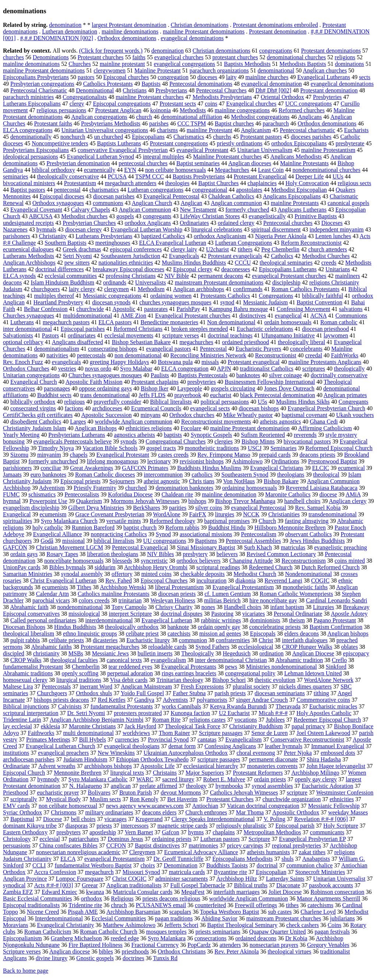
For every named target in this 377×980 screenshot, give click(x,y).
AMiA (353, 494)
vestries (67, 369)
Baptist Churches (219, 183)
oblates (350, 647)
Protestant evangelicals (235, 256)
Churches (80, 64)
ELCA (68, 859)
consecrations (210, 938)
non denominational (138, 355)
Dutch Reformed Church (331, 567)
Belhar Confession (46, 309)
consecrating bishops (113, 349)
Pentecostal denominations (201, 84)
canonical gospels (348, 203)
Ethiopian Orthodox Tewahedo (153, 759)
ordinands (115, 282)
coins (211, 104)
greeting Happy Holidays (119, 362)
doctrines (133, 958)
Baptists (151, 84)
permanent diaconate (273, 759)
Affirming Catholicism (325, 428)
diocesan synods (111, 302)
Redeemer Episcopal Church (327, 720)
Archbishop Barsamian (133, 912)
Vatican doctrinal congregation (263, 806)
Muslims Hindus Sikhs (303, 402)
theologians (291, 475)
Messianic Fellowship (334, 806)
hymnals (46, 229)
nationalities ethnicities (126, 263)
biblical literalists (114, 541)
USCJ (255, 448)
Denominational (95, 90)
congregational (210, 190)
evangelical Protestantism (114, 859)
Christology (17, 839)
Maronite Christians (92, 726)
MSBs (76, 653)
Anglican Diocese (313, 653)
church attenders (327, 249)
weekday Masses (348, 812)
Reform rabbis (182, 528)
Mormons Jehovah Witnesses (145, 501)
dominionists (265, 620)
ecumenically (100, 170)
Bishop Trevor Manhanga (245, 501)
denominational (276, 70)
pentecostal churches (143, 163)
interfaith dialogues (305, 640)
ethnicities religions (149, 428)
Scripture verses (22, 951)
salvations (351, 309)
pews (231, 667)
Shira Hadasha (324, 759)
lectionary (159, 461)
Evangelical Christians (276, 468)
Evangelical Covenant (36, 210)
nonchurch (73, 137)
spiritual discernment (276, 229)
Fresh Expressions (202, 687)
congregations (276, 51)
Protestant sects (178, 104)
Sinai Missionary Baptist (206, 547)
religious (74, 402)
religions (345, 57)
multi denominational (89, 733)
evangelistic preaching (341, 547)
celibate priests (66, 640)
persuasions (17, 845)
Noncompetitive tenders (60, 143)
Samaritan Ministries (28, 574)
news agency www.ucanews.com (145, 806)
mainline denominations (130, 31)
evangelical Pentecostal (258, 508)
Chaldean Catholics (231, 196)
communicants (327, 832)
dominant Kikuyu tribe (30, 826)
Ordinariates (194, 223)
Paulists (160, 375)
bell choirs (83, 819)
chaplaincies (262, 183)
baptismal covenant (304, 415)
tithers (245, 249)
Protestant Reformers (258, 773)
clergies (224, 441)
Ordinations (285, 461)
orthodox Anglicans (148, 223)
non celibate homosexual (68, 806)
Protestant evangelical (253, 362)
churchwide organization (292, 799)
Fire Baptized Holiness (96, 945)
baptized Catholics (163, 236)
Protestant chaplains (155, 382)
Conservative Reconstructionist (307, 740)
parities (178, 508)
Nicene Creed (43, 912)
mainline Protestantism (328, 150)
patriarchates (84, 839)
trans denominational (105, 395)
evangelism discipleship (31, 508)
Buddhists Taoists (227, 865)
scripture (297, 793)
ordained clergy (236, 223)
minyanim (49, 455)
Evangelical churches (251, 104)
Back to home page (26, 971)
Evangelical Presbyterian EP (313, 839)
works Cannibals (181, 706)
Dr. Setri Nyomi (86, 713)
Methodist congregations (260, 117)
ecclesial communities (71, 276)
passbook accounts (331, 885)
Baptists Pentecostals (203, 375)
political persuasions (225, 402)
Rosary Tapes (62, 554)
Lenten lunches (333, 236)
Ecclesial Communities (119, 918)
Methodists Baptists (303, 64)
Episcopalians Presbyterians (36, 77)
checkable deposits (202, 574)
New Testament (198, 210)
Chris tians (202, 481)
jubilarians (342, 918)
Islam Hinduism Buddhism (63, 282)
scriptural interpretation (31, 713)
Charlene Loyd (318, 912)
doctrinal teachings (230, 335)
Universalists (151, 282)
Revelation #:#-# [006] (321, 819)
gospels (125, 216)
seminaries (15, 176)
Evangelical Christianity (65, 925)
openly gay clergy (316, 779)
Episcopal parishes (83, 329)
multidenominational (87, 316)
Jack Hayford (141, 726)
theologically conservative (68, 176)
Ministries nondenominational (281, 667)
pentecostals (91, 355)
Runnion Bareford (93, 528)
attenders (230, 945)
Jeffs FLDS (152, 395)
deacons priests (317, 455)
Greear (90, 885)
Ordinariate (16, 766)
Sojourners (122, 481)
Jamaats (12, 475)
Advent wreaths (57, 766)
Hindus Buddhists (75, 627)
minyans (151, 415)
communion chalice (310, 865)
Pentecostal (213, 349)
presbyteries (202, 382)
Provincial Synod (168, 740)
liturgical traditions (79, 680)
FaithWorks (345, 355)
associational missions (206, 534)
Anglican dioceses (250, 163)
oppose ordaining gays (105, 388)
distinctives (253, 316)
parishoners (17, 236)
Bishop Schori (229, 680)
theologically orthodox (132, 627)
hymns (196, 832)
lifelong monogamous (113, 461)
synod (227, 302)
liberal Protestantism (179, 587)
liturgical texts (127, 773)
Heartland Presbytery (59, 302)
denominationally (31, 137)
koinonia (161, 110)
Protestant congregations (179, 143)
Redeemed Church (271, 567)
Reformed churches (302, 110)
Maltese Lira (18, 687)
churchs (222, 137)
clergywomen (110, 70)
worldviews (136, 733)
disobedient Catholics (36, 422)
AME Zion (134, 316)
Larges (78, 422)
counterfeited (210, 905)
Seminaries (283, 448)
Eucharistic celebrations (265, 329)
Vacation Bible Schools (110, 448)
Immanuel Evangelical (338, 746)
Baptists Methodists (247, 64)
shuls (288, 859)
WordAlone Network (329, 680)
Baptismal (22, 819)
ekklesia (50, 726)
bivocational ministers (29, 183)
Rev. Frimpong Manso (224, 455)
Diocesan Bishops (24, 627)
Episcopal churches (126, 77)
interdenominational (109, 620)
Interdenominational (59, 918)
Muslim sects (105, 799)
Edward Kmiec (59, 892)
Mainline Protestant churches (227, 157)
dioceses (207, 77)
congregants (157, 216)
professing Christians (131, 276)
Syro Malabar (136, 369)
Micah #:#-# (273, 713)
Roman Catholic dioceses (105, 475)
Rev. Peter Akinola (237, 951)
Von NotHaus (239, 481)
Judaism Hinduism (85, 759)
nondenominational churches (327, 170)
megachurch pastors (66, 322)
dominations (350, 64)
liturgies (225, 514)
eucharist (221, 395)
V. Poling (274, 819)
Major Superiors (205, 773)
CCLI (39, 865)
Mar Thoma (250, 812)
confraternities (233, 640)
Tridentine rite (85, 905)
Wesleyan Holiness (173, 600)
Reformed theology (173, 521)
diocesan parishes (114, 196)
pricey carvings (245, 845)
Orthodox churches (192, 415)
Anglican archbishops (199, 289)
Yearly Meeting (21, 435)
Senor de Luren (270, 733)
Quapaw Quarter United (278, 932)
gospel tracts (161, 448)
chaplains (223, 832)
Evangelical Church (34, 382)
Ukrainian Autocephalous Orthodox (186, 753)
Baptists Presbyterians (199, 176)
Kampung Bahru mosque (239, 309)
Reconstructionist (276, 355)
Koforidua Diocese (130, 494)
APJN (224, 369)
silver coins (209, 508)
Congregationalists (85, 97)
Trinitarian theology (180, 680)
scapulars (180, 912)
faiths (139, 57)
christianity (46, 653)
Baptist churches (234, 123)
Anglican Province (25, 879)
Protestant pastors (261, 137)
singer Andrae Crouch (262, 700)
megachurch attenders (131, 183)
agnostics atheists (134, 435)
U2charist (218, 249)
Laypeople (190, 388)
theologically (349, 369)
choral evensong (256, 753)
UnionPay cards (22, 567)
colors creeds (94, 600)
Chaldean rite (177, 494)
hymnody (48, 779)
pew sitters (77, 263)
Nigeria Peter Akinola (281, 236)
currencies (127, 740)
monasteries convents (272, 766)
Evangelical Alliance (58, 534)
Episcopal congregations (122, 104)
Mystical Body (64, 799)
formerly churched (247, 210)
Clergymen (142, 852)
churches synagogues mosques (176, 302)
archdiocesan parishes (29, 759)
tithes (293, 905)
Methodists (193, 110)
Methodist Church (255, 574)
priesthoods (135, 951)
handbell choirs (302, 501)
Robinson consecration (337, 892)
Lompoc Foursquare (80, 879)
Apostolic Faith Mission (94, 382)
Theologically (198, 653)
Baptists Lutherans (119, 143)
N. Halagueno (86, 786)
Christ (266, 640)
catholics (202, 475)
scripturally (24, 799)
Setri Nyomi (77, 256)
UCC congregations (309, 104)
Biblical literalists (171, 402)
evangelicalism (168, 660)
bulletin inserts (155, 653)
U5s (263, 402)
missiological (84, 614)
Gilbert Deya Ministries (96, 508)
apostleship (103, 832)
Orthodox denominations (127, 38)
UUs (338, 176)
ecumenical (351, 468)
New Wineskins (116, 753)
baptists (173, 435)
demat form (182, 746)
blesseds (122, 561)
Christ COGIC (129, 879)
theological (326, 475)
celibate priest (142, 634)
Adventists (175, 700)
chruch (119, 905)
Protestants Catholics (225, 296)
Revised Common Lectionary (281, 554)
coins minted (350, 561)
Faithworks (41, 733)
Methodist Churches (326, 256)
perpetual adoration (130, 673)
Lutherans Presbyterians (104, 236)
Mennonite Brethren (77, 773)
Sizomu (19, 455)
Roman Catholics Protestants (305, 289)
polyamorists (212, 700)
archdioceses (107, 408)
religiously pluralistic (241, 826)
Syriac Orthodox (22, 812)
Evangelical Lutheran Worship (147, 229)
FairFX (198, 514)
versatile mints (124, 521)
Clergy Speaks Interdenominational (213, 819)
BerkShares (147, 508)
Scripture (259, 839)
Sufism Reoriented (263, 435)
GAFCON (15, 547)
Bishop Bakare (281, 481)
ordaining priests (172, 839)
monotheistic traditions (212, 448)
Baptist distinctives (157, 845)
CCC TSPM (192, 123)
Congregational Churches (175, 441)
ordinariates (82, 335)
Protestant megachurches (110, 647)
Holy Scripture (341, 826)
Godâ (47, 541)
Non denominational (231, 322)
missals (210, 362)
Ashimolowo (248, 461)
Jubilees (275, 720)
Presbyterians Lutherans (77, 435)
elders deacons (302, 634)
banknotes (248, 375)
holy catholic (48, 528)
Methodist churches (84, 216)
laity (231, 77)
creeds (329, 263)
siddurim (105, 567)
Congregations (276, 296)
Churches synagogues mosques (105, 375)
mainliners (348, 276)
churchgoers (45, 289)
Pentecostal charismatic (308, 130)
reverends (305, 435)
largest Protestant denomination (129, 25)
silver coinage (286, 375)
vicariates (253, 614)
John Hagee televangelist (336, 766)
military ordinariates (109, 812)
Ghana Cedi (324, 422)
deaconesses (236, 269)
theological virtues (290, 951)
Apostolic (124, 309)
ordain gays (24, 554)
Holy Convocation (307, 183)
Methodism (151, 289)
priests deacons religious (171, 898)
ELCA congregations (28, 130)
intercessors (135, 826)
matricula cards (187, 872)
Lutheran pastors (220, 839)
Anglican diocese (70, 951)
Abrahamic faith (29, 607)
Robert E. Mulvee (224, 779)
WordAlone (167, 514)
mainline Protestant (209, 130)
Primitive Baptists (316, 216)
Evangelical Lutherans (324, 77)
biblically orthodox (33, 402)
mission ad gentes (220, 634)
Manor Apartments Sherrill (328, 898)
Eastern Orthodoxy (25, 832)
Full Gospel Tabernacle (198, 885)
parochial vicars (51, 600)
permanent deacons (220, 276)
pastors (86, 77)
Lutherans (22, 322)
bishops (197, 501)
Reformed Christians (138, 329)
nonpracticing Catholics (119, 534)
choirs (148, 865)
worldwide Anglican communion (133, 422)
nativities (57, 355)
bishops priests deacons (61, 700)
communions (108, 203)
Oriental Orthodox (282, 97)
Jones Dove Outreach (289, 388)
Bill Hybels (93, 740)
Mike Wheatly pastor (248, 415)
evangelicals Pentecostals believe (73, 441)
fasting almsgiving (307, 521)
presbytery (195, 554)
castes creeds (173, 455)
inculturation (212, 581)
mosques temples (166, 932)
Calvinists (70, 706)
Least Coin (271, 170)
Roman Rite (167, 720)
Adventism (52, 488)
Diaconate (288, 885)
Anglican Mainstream (146, 687)
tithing (321, 693)
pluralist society (251, 687)
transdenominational (333, 514)
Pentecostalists (82, 494)
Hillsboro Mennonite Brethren (290, 528)
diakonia (245, 581)
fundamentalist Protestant (33, 667)
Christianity (53, 236)
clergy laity (184, 249)
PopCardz (199, 945)
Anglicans (310, 117)
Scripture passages (221, 733)
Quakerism (89, 501)
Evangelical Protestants (189, 667)
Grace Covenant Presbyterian (110, 514)
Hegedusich (237, 653)
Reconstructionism (304, 561)
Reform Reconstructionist (311, 243)
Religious (122, 898)
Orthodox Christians (182, 951)
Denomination (181, 865)
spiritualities (17, 521)
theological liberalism (29, 634)
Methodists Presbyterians (222, 97)
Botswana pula (175, 362)
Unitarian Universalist (339, 879)
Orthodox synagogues (58, 203)
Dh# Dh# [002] (274, 90)
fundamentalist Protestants (122, 706)
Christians (135, 90)
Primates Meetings (48, 740)
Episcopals (263, 634)
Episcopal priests (80, 481)
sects (365, 77)
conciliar (51, 468)
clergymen (117, 289)
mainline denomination (229, 494)
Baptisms (206, 541)
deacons (13, 282)
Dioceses (332, 223)
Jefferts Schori (181, 925)
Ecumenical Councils (156, 408)
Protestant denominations (331, 51)
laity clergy (82, 289)
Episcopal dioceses (62, 196)
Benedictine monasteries (170, 322)
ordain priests (270, 779)
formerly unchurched (53, 461)
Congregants (353, 402)
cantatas (207, 740)
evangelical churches (179, 57)
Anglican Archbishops (29, 263)
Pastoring (222, 614)
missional (73, 541)
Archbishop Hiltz (237, 879)
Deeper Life (309, 176)
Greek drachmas (82, 249)
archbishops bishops (108, 766)
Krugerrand (149, 819)
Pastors (50, 335)
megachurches (197, 342)
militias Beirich (222, 600)
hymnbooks (229, 786)
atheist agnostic (162, 481)
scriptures (314, 369)
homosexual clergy (25, 680)
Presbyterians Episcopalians (36, 150)
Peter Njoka (298, 753)
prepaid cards (275, 455)
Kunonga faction (190, 713)
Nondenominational (308, 574)
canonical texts (124, 660)
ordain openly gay (219, 627)
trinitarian (130, 600)
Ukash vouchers (355, 415)
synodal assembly (82, 574)
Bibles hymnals (68, 567)
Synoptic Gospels (211, 435)
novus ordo (98, 369)
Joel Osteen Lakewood (323, 733)
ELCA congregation (185, 369)
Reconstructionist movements (216, 422)
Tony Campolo (129, 607)
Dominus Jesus (125, 839)
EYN (130, 170)
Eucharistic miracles (333, 706)
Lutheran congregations (156, 190)
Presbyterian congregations (42, 84)
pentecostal (67, 190)
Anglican (192, 203)
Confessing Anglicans (230, 746)
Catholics (282, 256)
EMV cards (16, 806)
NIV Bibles (160, 554)
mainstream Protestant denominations (219, 282)
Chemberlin (86, 667)
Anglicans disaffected (77, 342)
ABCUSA (40, 216)
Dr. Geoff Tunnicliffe (179, 859)
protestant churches (235, 57)
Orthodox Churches (26, 369)
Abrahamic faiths (51, 647)
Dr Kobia (296, 938)
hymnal (12, 501)
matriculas (293, 547)
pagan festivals (332, 932)
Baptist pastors (28, 190)
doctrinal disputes (181, 614)
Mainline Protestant (158, 70)
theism (297, 620)
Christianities (284, 514)
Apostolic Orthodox (296, 812)
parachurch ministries (28, 97)
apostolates (249, 190)
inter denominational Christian (231, 660)
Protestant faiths (53, 123)
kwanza (95, 892)
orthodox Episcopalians (299, 143)
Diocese (53, 819)
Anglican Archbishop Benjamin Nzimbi (97, 720)
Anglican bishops (348, 634)
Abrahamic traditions (28, 673)
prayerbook (188, 395)
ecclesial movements (129, 335)
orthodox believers (198, 561)
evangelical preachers (63, 753)
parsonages (57, 388)
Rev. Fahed (119, 581)
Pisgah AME (83, 912)
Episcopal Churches (164, 581)
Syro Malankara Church (69, 521)
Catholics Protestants (108, 84)
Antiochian (205, 806)
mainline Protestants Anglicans (325, 362)
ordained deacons (256, 938)
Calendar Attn (52, 594)
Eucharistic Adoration (328, 786)
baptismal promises (227, 521)
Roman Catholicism (48, 932)
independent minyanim (337, 229)
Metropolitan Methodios (272, 832)
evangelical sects (210, 408)
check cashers (303, 925)
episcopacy (356, 653)
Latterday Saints (285, 879)
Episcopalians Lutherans (288, 269)
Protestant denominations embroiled (276, 25)
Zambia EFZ (18, 892)
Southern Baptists (65, 243)
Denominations (51, 57)
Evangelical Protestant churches (193, 316)
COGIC (320, 581)
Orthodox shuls (94, 693)
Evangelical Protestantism (243, 587)
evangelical (288, 316)
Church (267, 521)
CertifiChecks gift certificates (38, 415)
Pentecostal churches (288, 223)
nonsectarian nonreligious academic (78, 852)
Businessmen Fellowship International (270, 382)
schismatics (42, 494)
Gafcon (171, 832)
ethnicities (342, 799)
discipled (14, 653)
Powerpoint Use (48, 501)
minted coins (156, 574)
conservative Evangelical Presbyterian (123, 150)
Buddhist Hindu (227, 528)
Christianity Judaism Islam (35, 428)
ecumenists (55, 587)
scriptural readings (218, 567)
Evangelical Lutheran (167, 620)
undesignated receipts (28, 223)
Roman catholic (339, 322)
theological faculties (74, 660)
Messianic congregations (112, 296)
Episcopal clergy (193, 269)
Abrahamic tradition (299, 660)
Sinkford (336, 667)
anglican (121, 786)
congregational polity (250, 673)
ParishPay (188, 309)
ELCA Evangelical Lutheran (173, 243)
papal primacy (308, 726)
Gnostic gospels (95, 958)
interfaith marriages (236, 892)
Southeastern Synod (245, 475)
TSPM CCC (149, 176)
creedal (314, 355)
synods (128, 441)
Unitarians (338, 269)
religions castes (207, 720)
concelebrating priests (275, 627)
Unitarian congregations (31, 375)
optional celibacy (23, 342)
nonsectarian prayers (274, 945)
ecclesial (50, 839)
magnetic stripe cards (183, 826)
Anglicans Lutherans (302, 210)
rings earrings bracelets (189, 673)
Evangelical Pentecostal (171, 196)
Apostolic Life (157, 766)
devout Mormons (181, 793)
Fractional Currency (155, 945)
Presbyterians (171, 90)
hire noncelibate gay (273, 600)
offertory (122, 574)
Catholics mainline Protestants (114, 594)
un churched (109, 137)
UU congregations (165, 541)
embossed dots (338, 753)
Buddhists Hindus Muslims (209, 468)
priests (104, 826)
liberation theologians (112, 554)
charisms (167, 130)
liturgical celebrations (217, 229)
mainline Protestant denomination (250, 428)
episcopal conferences (136, 249)
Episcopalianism (22, 938)
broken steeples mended (200, 329)
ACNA (318, 316)
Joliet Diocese (285, 892)
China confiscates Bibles (68, 845)
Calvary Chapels (91, 210)
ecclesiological (256, 647)
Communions (351, 316)
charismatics (104, 190)
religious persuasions (62, 110)
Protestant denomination (278, 31)
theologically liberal (302, 342)
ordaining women (171, 296)
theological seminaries (286, 263)
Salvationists (18, 335)
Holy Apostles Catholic (324, 713)
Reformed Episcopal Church (339, 448)
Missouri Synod (141, 872)
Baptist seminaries (198, 163)
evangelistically (267, 216)
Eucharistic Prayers (258, 349)
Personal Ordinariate (298, 614)
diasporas (77, 826)
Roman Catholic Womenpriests (296, 594)
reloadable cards (168, 647)
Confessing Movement (304, 309)
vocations (246, 720)
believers (227, 554)
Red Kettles (112, 700)
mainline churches (267, 77)
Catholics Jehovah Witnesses (244, 793)
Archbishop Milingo (315, 773)
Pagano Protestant (335, 620)
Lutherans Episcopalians (32, 104)
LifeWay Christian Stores (210, 216)
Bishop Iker (154, 388)
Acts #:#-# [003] (53, 885)
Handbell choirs (243, 607)
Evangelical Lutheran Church (60, 746)
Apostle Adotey (349, 614)
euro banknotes (48, 475)
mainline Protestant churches (150, 97)
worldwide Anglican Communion (249, 898)
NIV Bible (177, 276)
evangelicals (66, 362)
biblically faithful (323, 296)
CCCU (243, 263)
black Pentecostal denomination (278, 395)
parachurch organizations (219, 70)
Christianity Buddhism (256, 726)
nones (208, 607)
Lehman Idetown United (313, 673)
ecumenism (53, 514)
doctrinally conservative (339, 375)
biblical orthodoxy (53, 170)
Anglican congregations (99, 117)
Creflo (339, 660)
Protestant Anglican (118, 110)
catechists (179, 634)
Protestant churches (101, 57)
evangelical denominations (192, 38)
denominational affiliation (191, 117)
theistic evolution (275, 680)
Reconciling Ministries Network (208, 355)
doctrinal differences (60, 269)
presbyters (68, 832)
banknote (178, 627)
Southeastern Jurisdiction (131, 256)
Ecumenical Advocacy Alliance (201, 852)
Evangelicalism (244, 740)
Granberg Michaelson (76, 938)
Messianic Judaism (265, 302)
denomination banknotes (185, 488)
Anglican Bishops (96, 428)
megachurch (99, 872)
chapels (79, 455)
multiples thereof (54, 296)
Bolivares (99, 793)
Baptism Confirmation (336, 627)
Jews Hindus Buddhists (317, 541)
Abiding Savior (219, 918)
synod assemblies (272, 786)
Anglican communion (236, 203)
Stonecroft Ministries (320, 872)
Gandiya (144, 700)
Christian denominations (200, 25)
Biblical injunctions (26, 706)
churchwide (90, 309)
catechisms (320, 905)
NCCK (251, 514)
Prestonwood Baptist (333, 461)
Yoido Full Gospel (142, 693)
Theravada (288, 706)
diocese (328, 494)
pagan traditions (174, 918)
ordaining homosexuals (249, 488)
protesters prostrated (138, 713)
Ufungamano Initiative (288, 335)
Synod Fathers (212, 647)
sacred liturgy (178, 779)
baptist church (140, 528)
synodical (14, 885)
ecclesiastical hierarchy (211, 766)
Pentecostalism (259, 534)
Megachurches (232, 170)
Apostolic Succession (106, 415)
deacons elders (159, 812)
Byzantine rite (230, 872)
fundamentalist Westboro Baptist (93, 865)
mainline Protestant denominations (204, 31)
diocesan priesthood (325, 329)
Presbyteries (327, 97)
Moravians (15, 925)
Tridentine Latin (22, 720)
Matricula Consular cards (143, 892)
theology (196, 786)
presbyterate (350, 143)
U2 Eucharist (235, 713)
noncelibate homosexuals (74, 561)
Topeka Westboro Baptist (230, 912)
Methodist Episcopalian (299, 190)
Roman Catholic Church (109, 932)
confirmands (248, 289)
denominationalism (57, 349)
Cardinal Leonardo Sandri (337, 600)
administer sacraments (182, 879)
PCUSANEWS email (161, 905)
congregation (173, 77)
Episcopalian (271, 872)
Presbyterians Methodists (111, 123)
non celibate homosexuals (175, 170)
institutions (16, 753)
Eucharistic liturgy (148, 640)
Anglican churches (325, 70)
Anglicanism (256, 130)
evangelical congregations (185, 64)
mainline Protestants (295, 203)
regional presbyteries (297, 845)
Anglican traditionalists (134, 885)
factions (74, 408)
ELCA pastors (115, 322)
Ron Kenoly (144, 799)
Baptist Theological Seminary (242, 925)
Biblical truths (251, 885)
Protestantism (80, 183)
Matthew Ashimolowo (129, 925)
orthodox (92, 898)
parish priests (230, 693)
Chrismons (64, 812)
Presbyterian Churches (89, 223)
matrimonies (203, 845)
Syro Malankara (167, 938)
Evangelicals (184, 256)
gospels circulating (233, 388)
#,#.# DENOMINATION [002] (57, 38)
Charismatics (189, 137)
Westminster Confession (345, 793)
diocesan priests (177, 594)
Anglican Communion (145, 210)
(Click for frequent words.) (111, 51)
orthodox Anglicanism (220, 236)
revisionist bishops (202, 461)
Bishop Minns (258, 441)
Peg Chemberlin (281, 249)
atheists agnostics (281, 422)
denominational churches (296, 57)
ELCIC (321, 468)
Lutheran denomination (70, 31)
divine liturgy (52, 958)
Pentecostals (56, 687)
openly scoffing (80, 673)
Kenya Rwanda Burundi (238, 706)
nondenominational (80, 607)
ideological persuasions (31, 157)
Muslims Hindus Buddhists (194, 263)
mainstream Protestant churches (284, 918)
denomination (65, 25)
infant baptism (287, 607)
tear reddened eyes (131, 667)
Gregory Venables (328, 945)
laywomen (336, 335)
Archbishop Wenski (123, 587)
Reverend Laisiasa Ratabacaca (322, 488)
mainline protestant (122, 64)
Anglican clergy (348, 501)
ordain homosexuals (288, 322)
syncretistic (154, 561)
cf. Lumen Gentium (228, 594)
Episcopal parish (295, 826)
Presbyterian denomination (78, 163)
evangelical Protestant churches (289, 276)
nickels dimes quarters (305, 687)
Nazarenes (15, 229)
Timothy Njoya (56, 448)
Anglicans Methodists (296, 157)
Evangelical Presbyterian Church (326, 408)
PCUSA (117, 176)
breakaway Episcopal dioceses (129, 269)
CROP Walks (26, 660)
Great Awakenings (91, 468)
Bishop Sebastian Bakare (141, 342)
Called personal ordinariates (43, 620)
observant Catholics (309, 534)
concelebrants (306, 349)
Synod (163, 534)
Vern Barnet (139, 832)
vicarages (116, 819)
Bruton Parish (135, 793)
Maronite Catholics (288, 494)
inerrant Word (96, 687)
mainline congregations (242, 110)
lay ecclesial (17, 726)
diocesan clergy (84, 229)
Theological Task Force (193, 726)
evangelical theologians (132, 746)
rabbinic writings (221, 620)
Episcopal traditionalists (31, 905)
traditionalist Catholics (267, 369)
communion (193, 640)
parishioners (17, 468)
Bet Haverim (182, 799)
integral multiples (163, 157)
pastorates (156, 309)
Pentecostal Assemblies (253, 541)
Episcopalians (148, 137)
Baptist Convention (320, 302)
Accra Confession (55, 872)
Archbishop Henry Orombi (156, 567)
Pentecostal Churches (221, 90)
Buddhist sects (54, 395)
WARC (145, 779)
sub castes (280, 912)
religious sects (354, 183)
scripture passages (219, 759)
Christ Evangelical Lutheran (63, 581)
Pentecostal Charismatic (39, 90)
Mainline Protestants (304, 163)
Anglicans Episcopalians (292, 196)
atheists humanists (269, 852)
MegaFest (193, 892)
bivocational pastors (307, 441)
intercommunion (163, 475)
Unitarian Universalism (265, 150)
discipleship (286, 282)
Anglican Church (152, 203)
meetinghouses (113, 243)
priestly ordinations (240, 143)
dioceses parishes (311, 137)
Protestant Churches (230, 799)
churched (136, 488)
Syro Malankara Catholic (98, 779)
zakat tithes (312, 852)
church (144, 117)
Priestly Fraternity (95, 488)
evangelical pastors (169, 349)
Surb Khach (258, 547)
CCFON (116, 845)
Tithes (84, 587)
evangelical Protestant (202, 150)
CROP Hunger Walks (307, 647)
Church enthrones (206, 812)
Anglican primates (345, 395)
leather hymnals (283, 746)
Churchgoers (52, 693)
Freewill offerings (256, 905)
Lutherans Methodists (29, 256)
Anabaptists (316, 859)
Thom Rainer (174, 733)
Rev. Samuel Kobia (318, 508)
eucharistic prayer (58, 793)
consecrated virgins (33, 408)
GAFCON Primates (145, 468)
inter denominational (27, 329)
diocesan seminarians (280, 693)
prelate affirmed (158, 786)
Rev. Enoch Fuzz (23, 362)
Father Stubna (189, 693)
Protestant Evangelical (260, 176)
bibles (106, 951)
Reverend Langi (283, 581)
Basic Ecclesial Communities (38, 898)
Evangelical (17, 514)
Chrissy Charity (174, 607)
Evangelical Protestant (123, 455)
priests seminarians (218, 932)
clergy (77, 104)
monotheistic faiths (305, 587)
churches (13, 57)
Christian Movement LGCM (70, 547)
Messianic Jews (110, 653)
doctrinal (267, 865)
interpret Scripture (131, 614)
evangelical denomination (272, 84)
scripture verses (180, 335)
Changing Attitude (251, 561)
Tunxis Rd (165, 958)
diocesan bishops (259, 408)
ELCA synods (19, 276)
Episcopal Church (24, 773)
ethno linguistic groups (90, 634)
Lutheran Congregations (244, 243)
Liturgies (323, 607)
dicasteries (105, 640)
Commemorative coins (323, 700)
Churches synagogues (29, 316)
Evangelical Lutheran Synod (101, 157)
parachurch (276, 123)
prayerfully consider (117, 402)
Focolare (191, 428)
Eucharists (357, 130)
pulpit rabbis (25, 640)
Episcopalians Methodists (243, 859)
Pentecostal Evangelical (140, 547)
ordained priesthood (246, 342)
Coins (334, 925)
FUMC (11, 494)
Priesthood (15, 793)
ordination (272, 653)
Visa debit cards (129, 680)
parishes (159, 123)
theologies (177, 183)
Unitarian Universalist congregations (105, 130)
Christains (165, 773)
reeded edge (125, 938)
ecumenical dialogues (28, 249)
